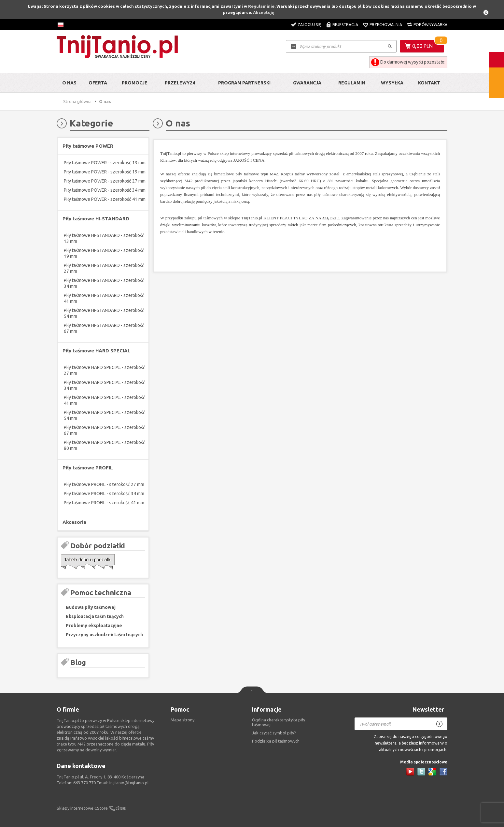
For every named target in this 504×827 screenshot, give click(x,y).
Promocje (135, 83)
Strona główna (77, 101)
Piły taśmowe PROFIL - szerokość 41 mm (104, 503)
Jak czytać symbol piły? (274, 733)
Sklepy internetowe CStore (82, 808)
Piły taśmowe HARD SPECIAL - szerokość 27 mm (105, 370)
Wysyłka (392, 83)
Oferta (98, 83)
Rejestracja (345, 25)
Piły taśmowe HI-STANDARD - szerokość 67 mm (104, 328)
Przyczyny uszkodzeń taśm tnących (104, 635)
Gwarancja (307, 83)
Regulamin (352, 83)
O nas (69, 83)
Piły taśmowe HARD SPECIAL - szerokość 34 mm (105, 385)
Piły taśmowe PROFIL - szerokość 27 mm (104, 484)
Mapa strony (182, 720)
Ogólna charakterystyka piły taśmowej (279, 722)
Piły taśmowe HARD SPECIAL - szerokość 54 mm (105, 415)
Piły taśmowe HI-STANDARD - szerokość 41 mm (104, 298)
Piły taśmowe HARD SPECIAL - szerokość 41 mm (105, 400)
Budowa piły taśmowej (91, 607)
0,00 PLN (422, 46)
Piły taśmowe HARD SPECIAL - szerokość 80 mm (105, 445)
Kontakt (429, 83)
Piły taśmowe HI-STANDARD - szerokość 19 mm (104, 253)
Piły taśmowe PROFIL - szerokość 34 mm (104, 494)
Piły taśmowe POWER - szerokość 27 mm (105, 181)
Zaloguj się (309, 25)
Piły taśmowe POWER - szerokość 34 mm (105, 190)
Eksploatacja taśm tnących (95, 616)
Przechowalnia (386, 25)
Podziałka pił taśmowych (276, 741)
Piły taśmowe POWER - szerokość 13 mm (105, 163)
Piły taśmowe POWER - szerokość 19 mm (105, 172)
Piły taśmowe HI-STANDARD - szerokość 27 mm (104, 268)
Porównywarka (430, 25)
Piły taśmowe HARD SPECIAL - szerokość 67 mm (105, 430)
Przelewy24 (180, 83)
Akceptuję (264, 12)
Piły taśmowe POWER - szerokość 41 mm (105, 199)
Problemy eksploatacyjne (94, 626)
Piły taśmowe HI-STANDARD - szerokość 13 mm (104, 238)
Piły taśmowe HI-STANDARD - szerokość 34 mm (104, 283)
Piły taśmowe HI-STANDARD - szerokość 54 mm (104, 313)
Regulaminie (261, 6)
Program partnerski (244, 83)
